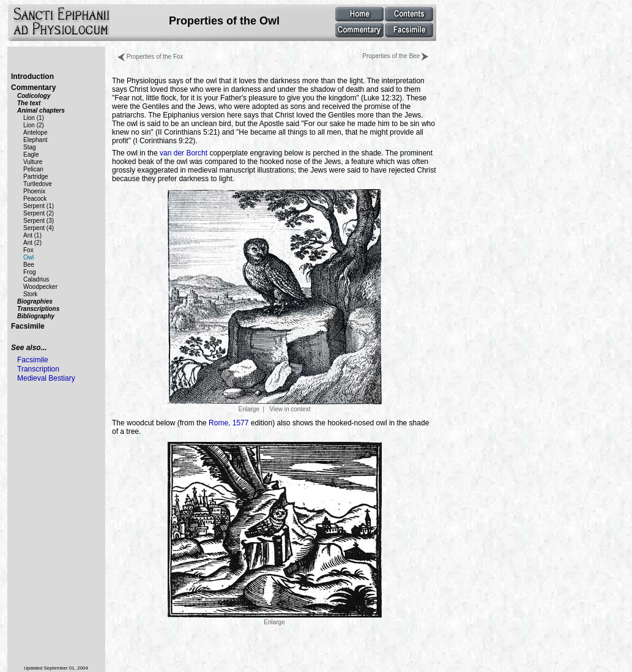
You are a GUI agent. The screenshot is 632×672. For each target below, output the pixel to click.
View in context (290, 409)
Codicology (34, 96)
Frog (30, 272)
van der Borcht (184, 153)
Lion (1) (34, 118)
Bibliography (36, 316)
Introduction (32, 77)
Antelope (35, 133)
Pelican (33, 169)
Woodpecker (40, 287)
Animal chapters (41, 110)
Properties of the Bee (395, 56)
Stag (30, 147)
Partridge (36, 177)
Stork (30, 294)
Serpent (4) (39, 228)
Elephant (35, 140)
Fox (28, 250)
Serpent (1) (39, 206)
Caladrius (36, 279)
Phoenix (34, 191)
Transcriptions (38, 309)
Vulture (33, 162)
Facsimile (28, 326)
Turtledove (38, 184)
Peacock (35, 199)
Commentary (33, 88)
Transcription (38, 369)
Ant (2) (32, 243)
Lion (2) (34, 125)
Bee (29, 265)
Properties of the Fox (151, 57)
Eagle (31, 155)
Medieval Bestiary (46, 378)
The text (29, 103)
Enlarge (275, 619)
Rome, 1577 (229, 423)
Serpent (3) (39, 221)
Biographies (35, 301)
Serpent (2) (39, 213)
